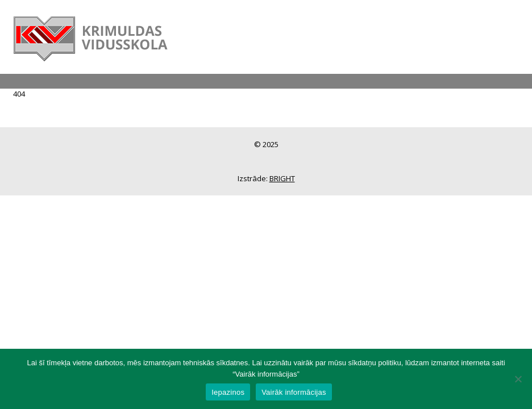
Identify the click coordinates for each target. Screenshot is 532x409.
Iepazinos (228, 392)
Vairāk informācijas (294, 392)
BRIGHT (282, 178)
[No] (518, 379)
